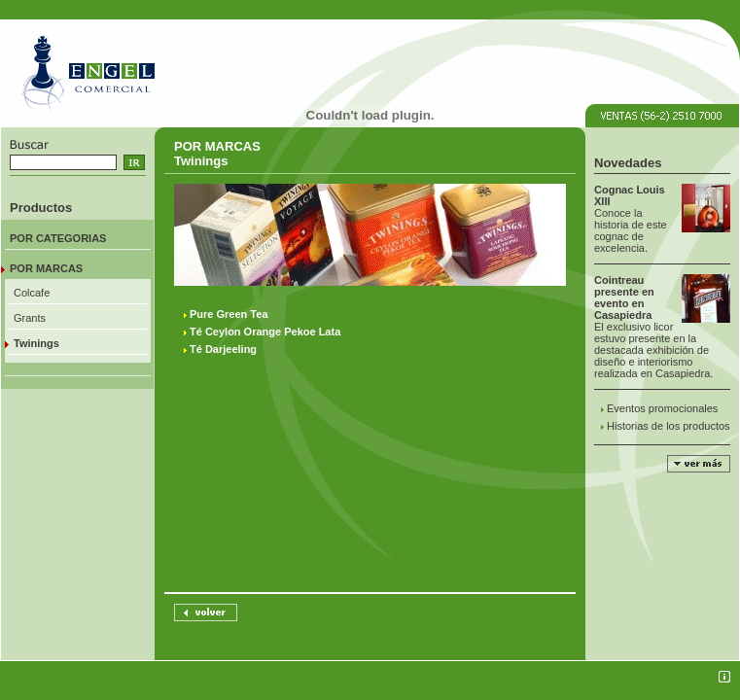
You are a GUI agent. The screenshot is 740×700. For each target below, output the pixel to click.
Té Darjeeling (223, 349)
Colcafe (32, 293)
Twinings (36, 343)
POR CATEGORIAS (58, 238)
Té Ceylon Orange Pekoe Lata (265, 332)
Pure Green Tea (229, 314)
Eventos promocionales (662, 408)
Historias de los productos (669, 426)
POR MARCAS (46, 268)
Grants (30, 318)
